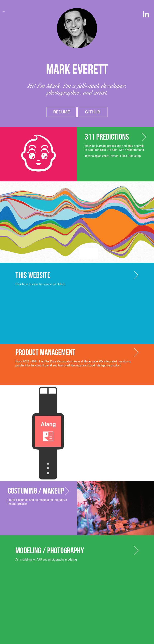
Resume (62, 112)
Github (93, 112)
